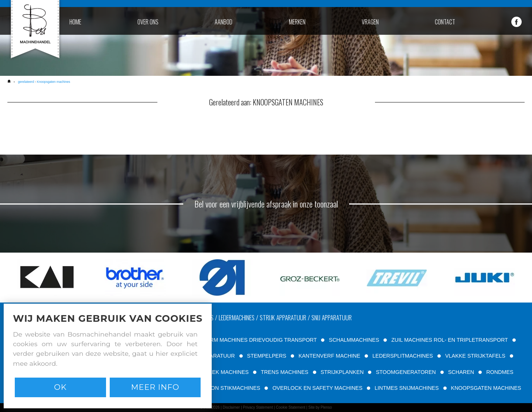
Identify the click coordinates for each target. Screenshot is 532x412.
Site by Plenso (320, 407)
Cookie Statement (291, 407)
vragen (370, 22)
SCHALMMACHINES (354, 340)
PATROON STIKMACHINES (227, 388)
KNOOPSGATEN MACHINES (486, 388)
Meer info (155, 387)
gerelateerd (26, 82)
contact (445, 22)
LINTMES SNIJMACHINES (407, 388)
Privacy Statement (258, 407)
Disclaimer (231, 407)
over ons (148, 22)
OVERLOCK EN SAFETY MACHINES (317, 388)
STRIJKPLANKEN (342, 372)
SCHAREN (461, 372)
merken (297, 22)
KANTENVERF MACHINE (329, 356)
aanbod (224, 22)
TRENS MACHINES (285, 372)
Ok (60, 387)
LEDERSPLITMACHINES (403, 356)
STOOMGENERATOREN (406, 372)
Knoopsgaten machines (54, 82)
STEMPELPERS (267, 356)
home (75, 22)
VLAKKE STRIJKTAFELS (475, 356)
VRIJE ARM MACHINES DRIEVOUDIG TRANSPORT (253, 340)
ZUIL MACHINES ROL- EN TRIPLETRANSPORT (449, 340)
